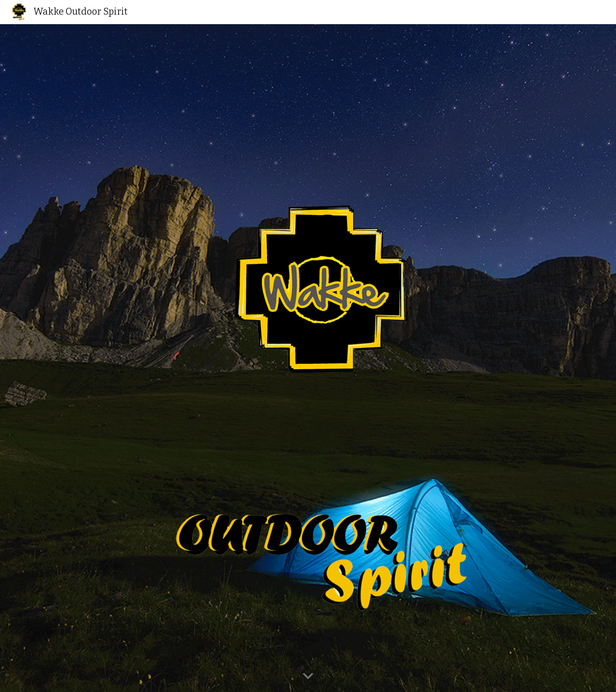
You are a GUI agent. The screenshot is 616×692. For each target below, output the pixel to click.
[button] (308, 676)
